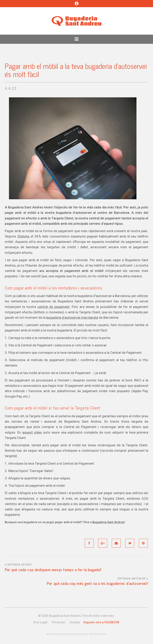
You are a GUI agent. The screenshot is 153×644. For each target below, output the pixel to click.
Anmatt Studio (98, 634)
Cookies (75, 622)
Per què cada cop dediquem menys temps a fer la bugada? (53, 569)
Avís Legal (40, 622)
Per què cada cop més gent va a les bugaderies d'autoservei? (98, 583)
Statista (23, 236)
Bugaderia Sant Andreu (108, 522)
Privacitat (59, 622)
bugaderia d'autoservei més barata (72, 318)
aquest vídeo (32, 432)
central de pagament (53, 307)
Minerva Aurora (79, 634)
